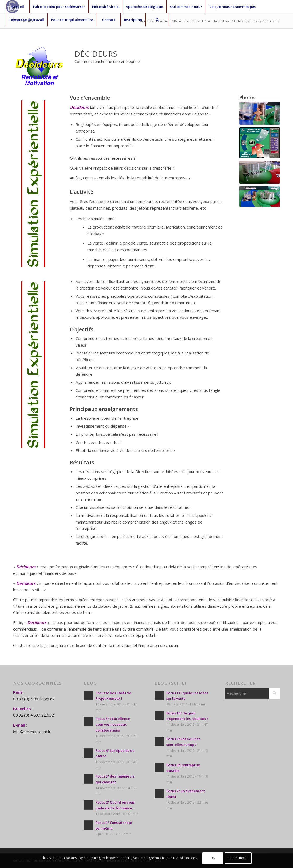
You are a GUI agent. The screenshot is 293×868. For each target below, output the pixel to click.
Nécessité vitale (105, 7)
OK (213, 858)
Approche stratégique (144, 7)
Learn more (238, 858)
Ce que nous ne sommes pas (232, 7)
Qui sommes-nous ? (186, 7)
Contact (109, 20)
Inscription (133, 20)
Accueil (18, 7)
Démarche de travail (27, 20)
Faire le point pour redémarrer (59, 7)
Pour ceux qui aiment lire (72, 20)
